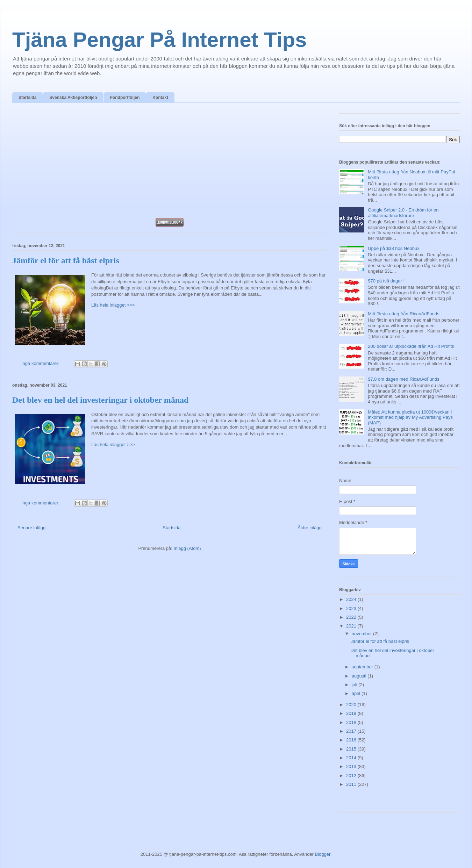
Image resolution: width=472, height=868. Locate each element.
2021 (352, 626)
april (357, 693)
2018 (352, 722)
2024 (352, 599)
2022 (352, 617)
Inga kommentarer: (41, 363)
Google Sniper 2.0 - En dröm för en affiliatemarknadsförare (403, 213)
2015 (352, 749)
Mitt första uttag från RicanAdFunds (403, 314)
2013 (352, 766)
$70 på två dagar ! (386, 281)
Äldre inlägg (310, 528)
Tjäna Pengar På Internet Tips (159, 40)
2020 (352, 705)
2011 (352, 784)
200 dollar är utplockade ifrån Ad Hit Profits (411, 346)
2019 (352, 713)
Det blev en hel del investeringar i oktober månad (100, 400)
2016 (352, 740)
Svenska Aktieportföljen (73, 98)
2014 (352, 758)
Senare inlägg (31, 528)
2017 (352, 731)
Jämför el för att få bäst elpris (66, 260)
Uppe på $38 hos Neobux (394, 248)
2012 (352, 776)
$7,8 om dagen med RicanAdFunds (404, 379)
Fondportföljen (125, 98)
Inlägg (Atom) (187, 548)
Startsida (27, 98)
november (362, 634)
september (363, 667)
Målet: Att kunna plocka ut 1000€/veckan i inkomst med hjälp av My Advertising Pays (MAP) (410, 417)
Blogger (323, 854)
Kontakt (160, 98)
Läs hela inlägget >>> (113, 305)
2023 (352, 608)
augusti (360, 676)
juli (355, 685)
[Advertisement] (170, 162)
